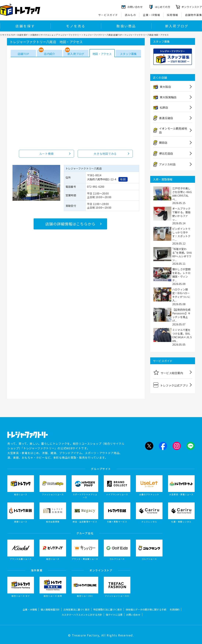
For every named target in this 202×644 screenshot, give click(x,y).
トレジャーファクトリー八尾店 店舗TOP (103, 35)
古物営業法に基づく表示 (76, 610)
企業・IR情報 (151, 15)
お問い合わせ (133, 615)
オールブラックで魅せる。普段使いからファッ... (181, 214)
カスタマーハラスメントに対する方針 (82, 615)
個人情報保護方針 (50, 610)
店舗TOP (23, 54)
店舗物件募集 (194, 15)
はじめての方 (163, 7)
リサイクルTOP (7, 35)
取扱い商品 (126, 26)
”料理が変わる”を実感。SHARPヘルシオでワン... (182, 254)
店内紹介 (49, 54)
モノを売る (76, 26)
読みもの (131, 15)
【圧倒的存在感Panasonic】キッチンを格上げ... (181, 315)
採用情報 (173, 15)
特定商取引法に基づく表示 (108, 610)
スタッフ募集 (128, 54)
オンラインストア (192, 7)
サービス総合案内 (168, 372)
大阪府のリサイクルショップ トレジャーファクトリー (56, 35)
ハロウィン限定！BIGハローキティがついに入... (181, 295)
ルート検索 (47, 154)
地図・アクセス (102, 54)
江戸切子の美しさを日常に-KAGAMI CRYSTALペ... (182, 194)
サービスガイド (108, 15)
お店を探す (23, 35)
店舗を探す (25, 26)
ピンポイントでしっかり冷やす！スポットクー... (181, 234)
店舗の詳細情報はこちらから (70, 224)
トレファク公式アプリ (171, 385)
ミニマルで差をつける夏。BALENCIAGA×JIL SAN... (182, 335)
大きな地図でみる (105, 154)
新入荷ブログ (177, 26)
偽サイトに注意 (114, 615)
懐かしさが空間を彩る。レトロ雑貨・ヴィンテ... (181, 275)
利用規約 (175, 610)
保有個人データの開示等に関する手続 (146, 610)
